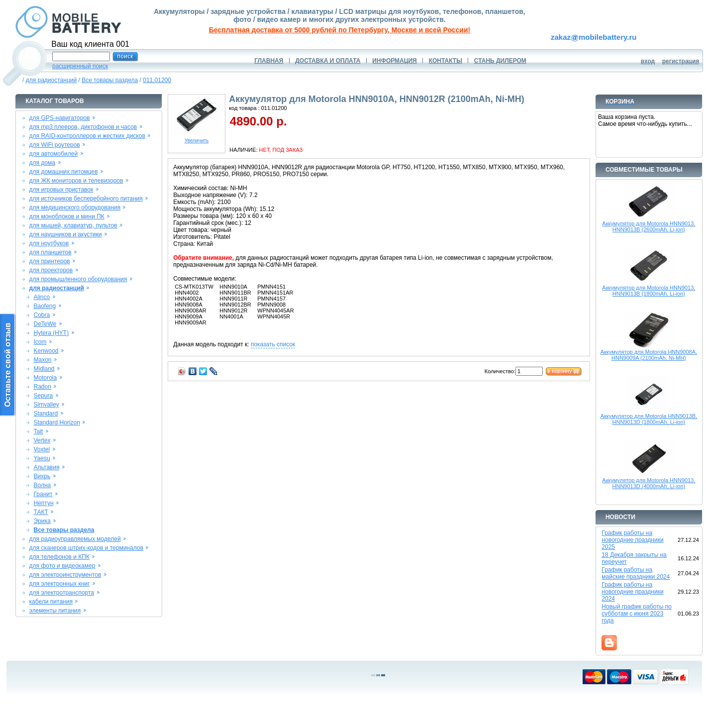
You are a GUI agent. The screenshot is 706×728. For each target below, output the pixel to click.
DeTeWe (45, 324)
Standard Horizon (57, 422)
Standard (46, 414)
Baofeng (45, 306)
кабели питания (51, 602)
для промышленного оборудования (78, 279)
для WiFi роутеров (55, 145)
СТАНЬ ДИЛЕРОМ (500, 61)
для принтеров (50, 261)
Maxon (43, 360)
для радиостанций (51, 80)
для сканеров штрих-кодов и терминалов (86, 548)
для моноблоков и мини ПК (67, 216)
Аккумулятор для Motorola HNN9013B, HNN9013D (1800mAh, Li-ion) (649, 419)
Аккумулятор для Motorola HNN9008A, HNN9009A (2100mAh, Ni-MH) (649, 355)
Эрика (42, 521)
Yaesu (42, 458)
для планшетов (50, 252)
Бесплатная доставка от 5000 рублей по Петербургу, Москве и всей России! (340, 30)
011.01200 (157, 80)
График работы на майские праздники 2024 (636, 573)
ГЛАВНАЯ (269, 61)
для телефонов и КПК (59, 557)
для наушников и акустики (66, 234)
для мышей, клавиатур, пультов (73, 225)
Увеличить (197, 138)
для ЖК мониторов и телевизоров (76, 181)
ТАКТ (41, 512)
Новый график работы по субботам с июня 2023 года (637, 614)
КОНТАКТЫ (446, 61)
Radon (43, 387)
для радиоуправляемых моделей (75, 539)
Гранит (43, 494)
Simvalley (47, 405)
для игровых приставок (61, 190)
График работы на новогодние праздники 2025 (632, 540)
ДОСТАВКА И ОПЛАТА (328, 61)
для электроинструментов (65, 575)
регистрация (681, 61)
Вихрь (42, 476)
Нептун (44, 503)
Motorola (46, 378)
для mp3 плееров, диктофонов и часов (83, 127)
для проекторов (51, 270)
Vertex (42, 440)
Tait (39, 431)
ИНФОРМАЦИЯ (394, 61)
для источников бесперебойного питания (86, 199)
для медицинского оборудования (75, 208)
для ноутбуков (49, 243)
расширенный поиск (80, 66)
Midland (44, 369)
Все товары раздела (110, 80)
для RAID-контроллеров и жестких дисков (87, 136)
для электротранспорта (62, 593)
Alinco (42, 297)
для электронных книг (60, 584)
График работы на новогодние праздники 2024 (632, 592)
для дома (42, 163)
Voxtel (42, 449)
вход (648, 61)
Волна (43, 485)
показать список (273, 344)
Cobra (42, 315)
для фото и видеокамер (62, 566)
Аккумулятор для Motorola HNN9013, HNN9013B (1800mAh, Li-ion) (649, 291)
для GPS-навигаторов (60, 118)
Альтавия (47, 467)
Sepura (44, 396)
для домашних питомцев (64, 172)
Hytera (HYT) (51, 333)
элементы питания (55, 611)
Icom (40, 342)
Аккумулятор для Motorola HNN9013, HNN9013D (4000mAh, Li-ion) (649, 483)
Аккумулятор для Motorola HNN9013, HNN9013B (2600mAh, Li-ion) (649, 226)
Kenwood (46, 351)
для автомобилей (54, 154)
